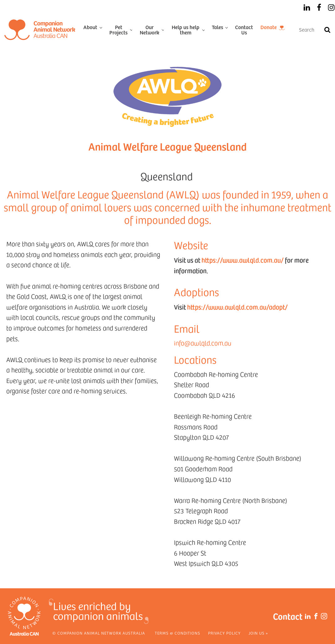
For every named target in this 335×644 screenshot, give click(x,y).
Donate (269, 27)
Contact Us (244, 30)
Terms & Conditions (178, 633)
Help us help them (186, 30)
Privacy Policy (224, 633)
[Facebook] (319, 8)
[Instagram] (331, 8)
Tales (217, 27)
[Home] (40, 30)
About (90, 27)
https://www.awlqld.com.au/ (243, 260)
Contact (288, 616)
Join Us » (258, 633)
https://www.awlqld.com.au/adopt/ (237, 307)
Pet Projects (118, 30)
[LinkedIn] (307, 8)
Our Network (149, 30)
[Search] (327, 30)
